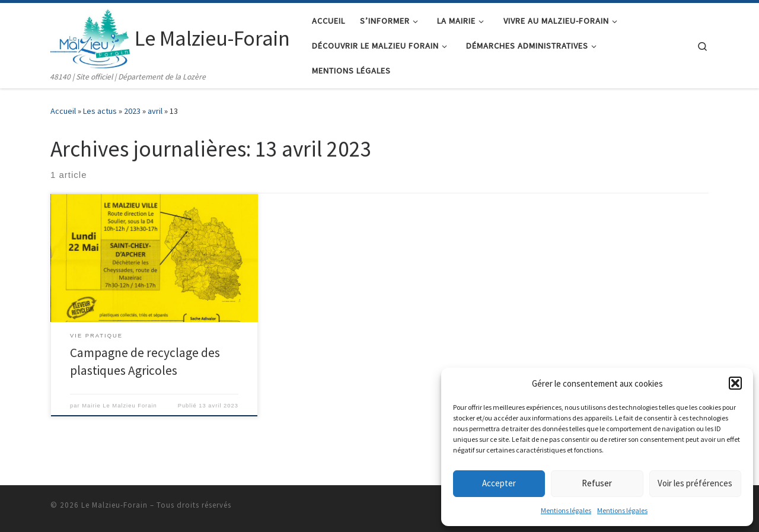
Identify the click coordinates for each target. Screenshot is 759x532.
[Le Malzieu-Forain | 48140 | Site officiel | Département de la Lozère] (90, 36)
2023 (132, 111)
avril (155, 111)
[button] (735, 383)
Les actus (100, 111)
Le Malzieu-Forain (114, 505)
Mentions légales (566, 510)
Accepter (499, 483)
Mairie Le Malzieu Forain (119, 406)
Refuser (597, 483)
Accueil (63, 111)
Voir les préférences (695, 483)
